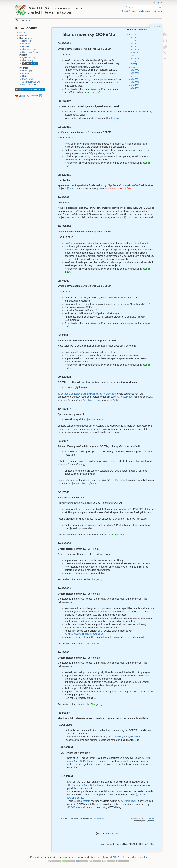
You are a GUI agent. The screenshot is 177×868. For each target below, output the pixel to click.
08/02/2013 (134, 35)
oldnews (27, 20)
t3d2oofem (85, 801)
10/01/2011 (134, 46)
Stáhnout (23, 35)
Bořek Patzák (149, 818)
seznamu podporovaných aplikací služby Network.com (88, 394)
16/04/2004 (134, 70)
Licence (26, 73)
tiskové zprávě (93, 400)
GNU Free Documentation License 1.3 (130, 857)
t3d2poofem (77, 807)
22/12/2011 (134, 40)
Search (160, 7)
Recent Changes (129, 11)
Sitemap (158, 11)
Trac (72, 188)
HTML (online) (116, 737)
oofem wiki (114, 118)
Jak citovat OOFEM (31, 82)
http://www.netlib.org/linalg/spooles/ (86, 634)
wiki (91, 419)
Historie (26, 76)
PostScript (136, 737)
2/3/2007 (133, 64)
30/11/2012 (134, 37)
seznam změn (94, 92)
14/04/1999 (134, 88)
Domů (22, 33)
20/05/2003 (134, 73)
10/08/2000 (134, 82)
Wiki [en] (29, 60)
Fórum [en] (30, 58)
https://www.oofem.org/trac (118, 188)
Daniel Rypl (130, 801)
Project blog (30, 49)
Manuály (26, 44)
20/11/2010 (134, 49)
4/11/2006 (134, 67)
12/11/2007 (134, 61)
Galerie (26, 47)
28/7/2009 (134, 52)
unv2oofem (132, 217)
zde (83, 464)
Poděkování (28, 79)
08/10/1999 (134, 85)
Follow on (34, 96)
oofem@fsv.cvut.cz (99, 818)
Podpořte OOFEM (30, 85)
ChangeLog (96, 579)
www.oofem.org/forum (85, 483)
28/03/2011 (134, 43)
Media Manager (145, 11)
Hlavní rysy (27, 41)
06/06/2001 (134, 79)
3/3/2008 (133, 55)
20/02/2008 (134, 58)
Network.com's (127, 397)
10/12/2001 (134, 76)
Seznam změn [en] (31, 52)
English (22, 96)
